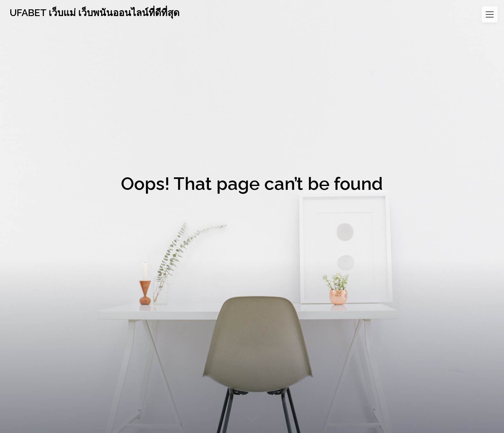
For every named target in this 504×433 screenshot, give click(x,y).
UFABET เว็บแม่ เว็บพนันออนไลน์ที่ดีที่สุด (94, 13)
